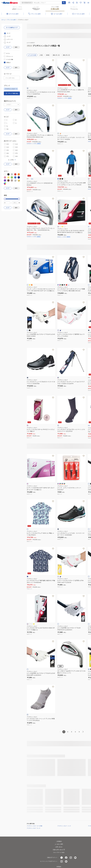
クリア (8, 47)
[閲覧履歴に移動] (77, 3)
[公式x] (62, 858)
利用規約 (59, 867)
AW (89, 425)
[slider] (5, 199)
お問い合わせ (59, 847)
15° (89, 226)
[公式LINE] (66, 861)
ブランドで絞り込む (12, 93)
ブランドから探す (11, 20)
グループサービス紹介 (59, 852)
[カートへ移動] (84, 3)
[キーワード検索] (64, 3)
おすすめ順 (32, 55)
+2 (69, 285)
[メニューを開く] (88, 3)
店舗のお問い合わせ (59, 850)
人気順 (41, 55)
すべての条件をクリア (12, 28)
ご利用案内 (59, 841)
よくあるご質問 (59, 844)
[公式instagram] (71, 858)
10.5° (32, 179)
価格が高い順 (66, 55)
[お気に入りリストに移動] (81, 3)
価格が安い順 (56, 55)
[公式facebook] (66, 858)
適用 (16, 47)
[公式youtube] (75, 858)
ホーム (3, 20)
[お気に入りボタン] (53, 60)
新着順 (48, 55)
